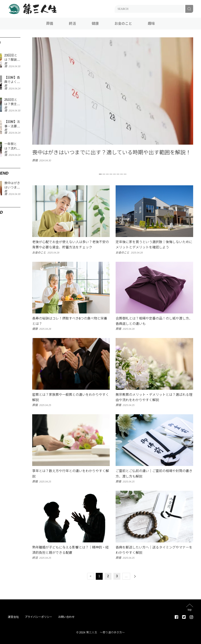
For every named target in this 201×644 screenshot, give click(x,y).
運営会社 (13, 617)
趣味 (151, 24)
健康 (95, 24)
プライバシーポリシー (38, 617)
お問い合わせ (66, 617)
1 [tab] (100, 174)
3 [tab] (107, 174)
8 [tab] (125, 174)
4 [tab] (111, 174)
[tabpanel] (113, 100)
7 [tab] (122, 174)
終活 (72, 24)
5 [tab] (114, 174)
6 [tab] (118, 174)
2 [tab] (104, 174)
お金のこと (123, 24)
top (190, 610)
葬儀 (50, 24)
